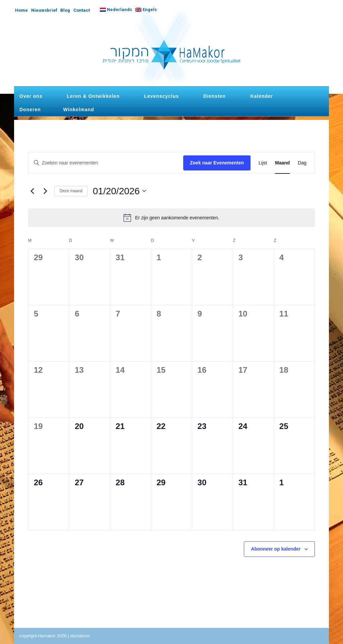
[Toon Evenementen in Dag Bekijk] (302, 163)
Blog (65, 10)
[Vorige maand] (32, 191)
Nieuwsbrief (44, 10)
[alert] (171, 218)
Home (21, 10)
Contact (82, 10)
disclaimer (80, 636)
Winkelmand (79, 110)
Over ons (31, 96)
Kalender (262, 96)
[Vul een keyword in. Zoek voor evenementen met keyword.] (106, 163)
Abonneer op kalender (276, 549)
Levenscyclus (161, 96)
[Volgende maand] (45, 191)
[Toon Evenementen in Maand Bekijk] (282, 163)
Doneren (30, 110)
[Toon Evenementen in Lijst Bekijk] (263, 163)
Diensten (215, 96)
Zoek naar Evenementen (217, 163)
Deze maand (71, 191)
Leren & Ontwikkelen (93, 96)
